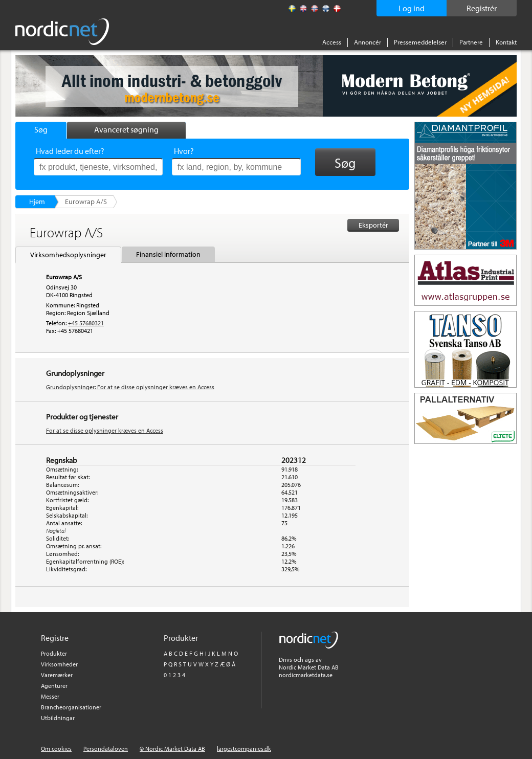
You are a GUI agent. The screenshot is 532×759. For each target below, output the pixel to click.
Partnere (471, 42)
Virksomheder (59, 664)
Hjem (37, 202)
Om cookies (56, 749)
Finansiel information (168, 254)
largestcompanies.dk (244, 749)
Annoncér (368, 42)
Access (332, 42)
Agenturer (54, 686)
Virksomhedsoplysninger (68, 255)
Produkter (54, 653)
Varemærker (57, 675)
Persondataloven (106, 749)
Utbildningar (58, 718)
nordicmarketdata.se (306, 675)
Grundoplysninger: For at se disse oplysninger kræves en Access (130, 387)
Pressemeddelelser (420, 42)
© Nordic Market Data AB (172, 749)
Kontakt (506, 42)
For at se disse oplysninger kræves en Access (105, 430)
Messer (50, 696)
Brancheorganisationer (71, 707)
